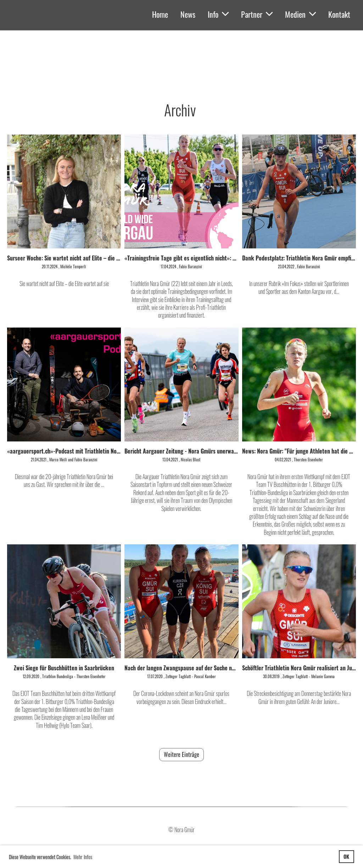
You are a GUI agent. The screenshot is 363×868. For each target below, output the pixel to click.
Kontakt (339, 14)
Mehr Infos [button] (83, 857)
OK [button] (346, 856)
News (188, 14)
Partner (257, 14)
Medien (300, 14)
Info (218, 14)
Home (160, 14)
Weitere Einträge (181, 754)
